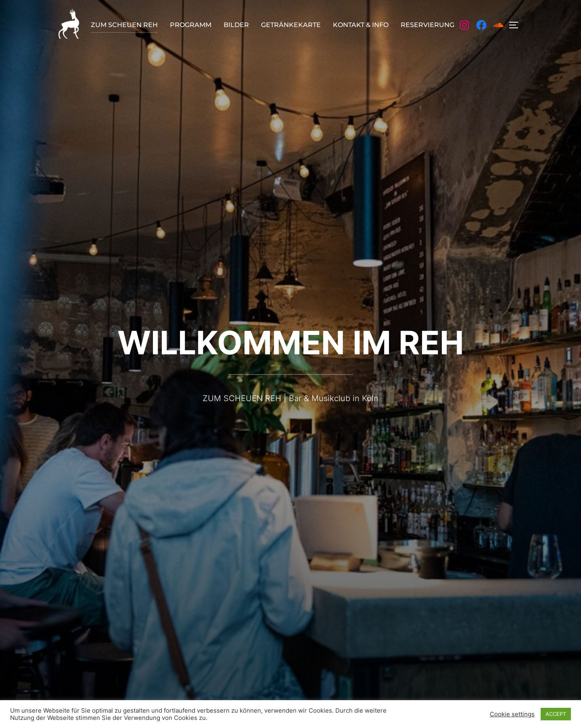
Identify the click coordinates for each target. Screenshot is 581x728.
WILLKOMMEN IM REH (291, 342)
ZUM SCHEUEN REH (124, 25)
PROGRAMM (191, 25)
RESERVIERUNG (427, 25)
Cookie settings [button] (512, 714)
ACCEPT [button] (556, 714)
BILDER (236, 25)
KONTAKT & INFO (361, 25)
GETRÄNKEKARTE (291, 25)
